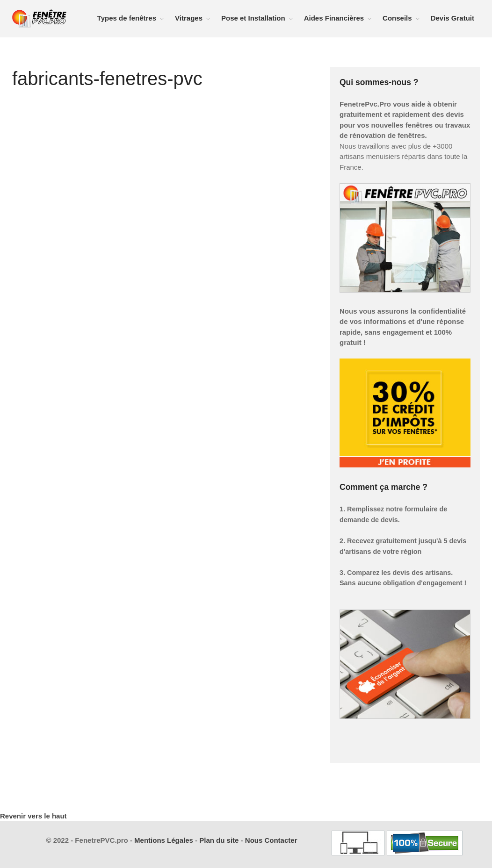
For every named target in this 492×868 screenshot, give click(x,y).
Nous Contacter (271, 840)
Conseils (397, 18)
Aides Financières (334, 18)
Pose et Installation (253, 18)
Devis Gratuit (452, 18)
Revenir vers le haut (33, 816)
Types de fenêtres (127, 18)
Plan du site (219, 840)
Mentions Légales (164, 840)
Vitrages (189, 18)
